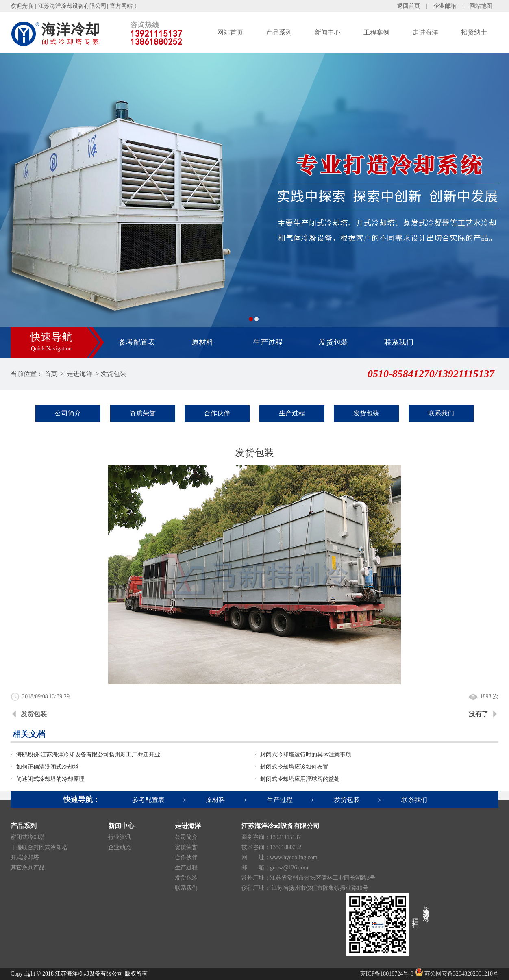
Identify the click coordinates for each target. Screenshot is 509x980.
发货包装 (333, 342)
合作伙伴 (217, 413)
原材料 (202, 342)
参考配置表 (137, 342)
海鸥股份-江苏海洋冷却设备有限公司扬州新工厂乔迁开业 (88, 755)
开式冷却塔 (25, 857)
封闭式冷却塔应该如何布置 (294, 767)
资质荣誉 (143, 413)
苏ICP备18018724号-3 (387, 974)
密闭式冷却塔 (28, 837)
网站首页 (230, 32)
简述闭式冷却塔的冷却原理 (50, 779)
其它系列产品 (28, 868)
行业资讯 (120, 837)
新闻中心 (328, 32)
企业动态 (120, 847)
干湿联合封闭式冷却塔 (39, 847)
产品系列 (279, 32)
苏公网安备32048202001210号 (457, 974)
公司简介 (68, 413)
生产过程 (268, 342)
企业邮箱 (445, 6)
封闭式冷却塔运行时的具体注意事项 (306, 755)
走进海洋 (425, 32)
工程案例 (376, 32)
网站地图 (481, 6)
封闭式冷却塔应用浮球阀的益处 (300, 779)
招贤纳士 (474, 32)
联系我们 (399, 342)
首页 (51, 374)
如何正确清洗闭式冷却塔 (48, 767)
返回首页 (409, 6)
